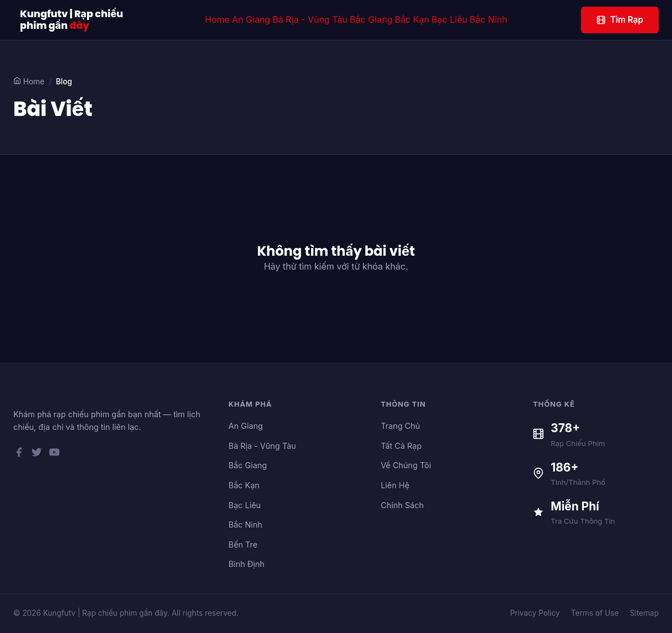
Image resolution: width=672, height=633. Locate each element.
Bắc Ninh (488, 19)
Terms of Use (595, 613)
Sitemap (644, 613)
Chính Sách (403, 505)
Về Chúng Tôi (406, 465)
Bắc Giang (371, 19)
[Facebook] (19, 454)
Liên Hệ (395, 485)
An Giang (251, 19)
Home (218, 19)
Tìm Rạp (620, 20)
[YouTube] (54, 454)
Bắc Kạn (412, 19)
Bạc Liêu (449, 19)
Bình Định (246, 564)
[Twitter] (37, 454)
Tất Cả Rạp (401, 446)
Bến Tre (243, 545)
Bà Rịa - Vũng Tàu (310, 19)
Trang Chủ (401, 426)
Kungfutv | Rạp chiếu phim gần (72, 20)
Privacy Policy (535, 613)
